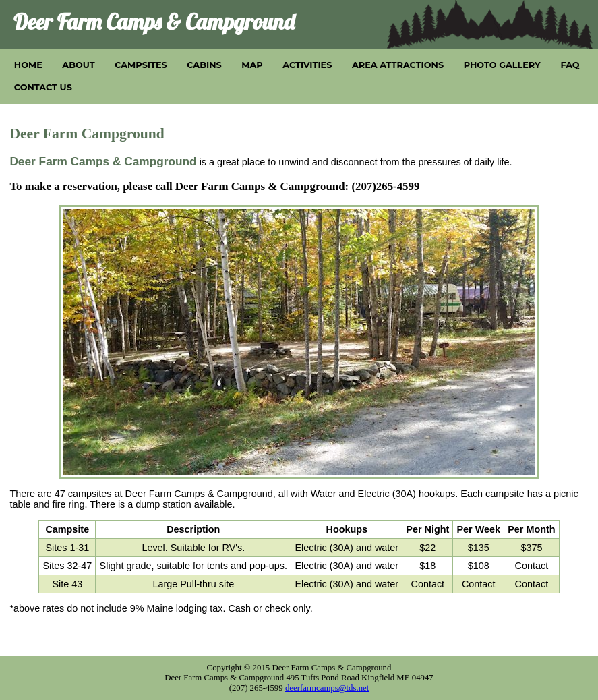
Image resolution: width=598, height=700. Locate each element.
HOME (28, 65)
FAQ (570, 65)
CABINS (204, 65)
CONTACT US (43, 87)
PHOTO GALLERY (502, 65)
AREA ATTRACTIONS (398, 65)
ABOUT (78, 65)
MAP (252, 65)
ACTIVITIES (307, 65)
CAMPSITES (141, 65)
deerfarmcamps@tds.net (327, 688)
